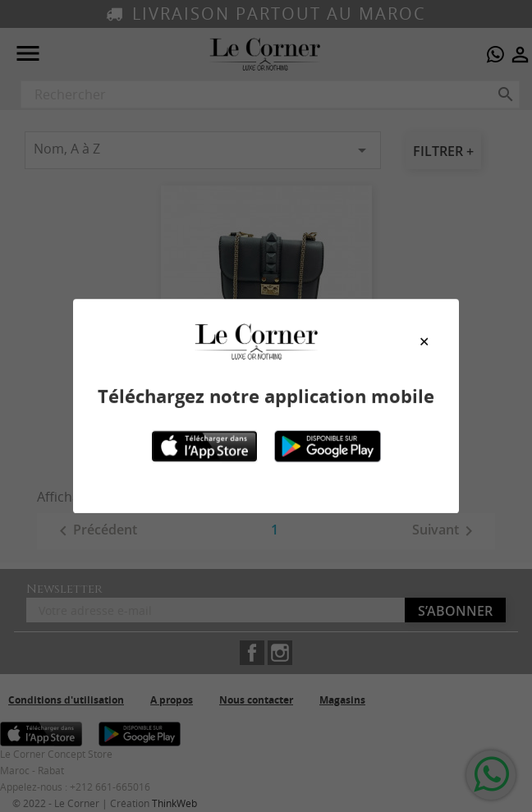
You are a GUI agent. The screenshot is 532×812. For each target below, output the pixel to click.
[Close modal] (424, 342)
